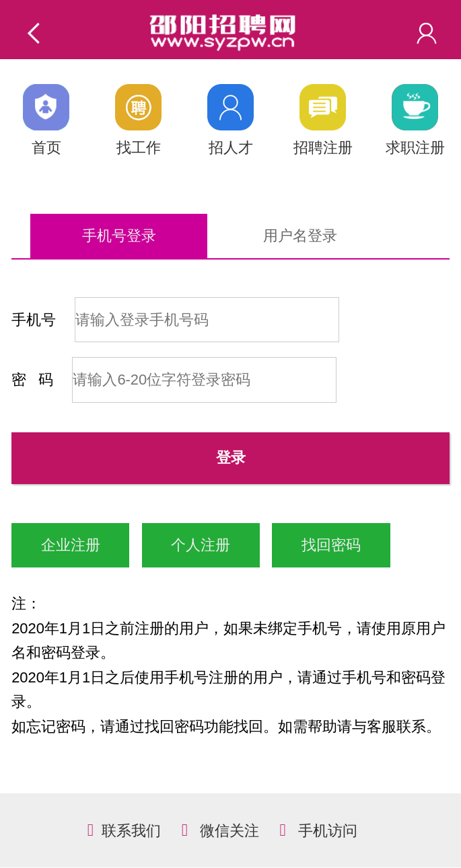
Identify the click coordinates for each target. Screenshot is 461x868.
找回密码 (331, 545)
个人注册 (201, 545)
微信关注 (229, 831)
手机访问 (328, 831)
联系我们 (131, 831)
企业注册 (71, 545)
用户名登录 (300, 236)
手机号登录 (119, 236)
